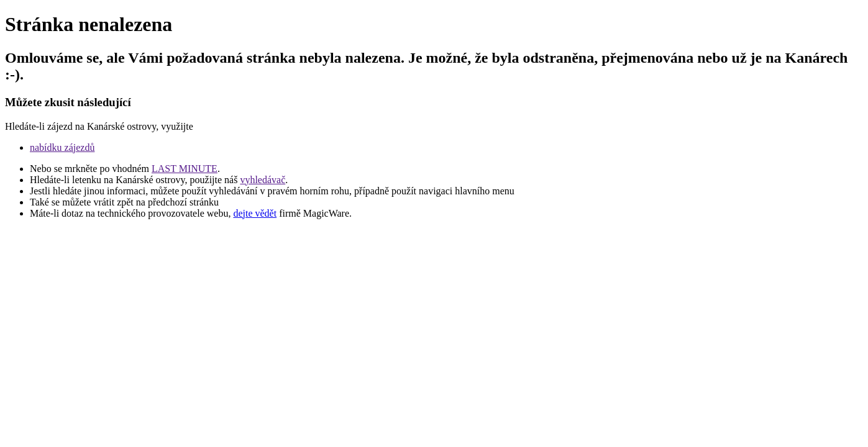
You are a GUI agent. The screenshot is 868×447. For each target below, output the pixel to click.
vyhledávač (263, 180)
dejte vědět (255, 213)
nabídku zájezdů (62, 147)
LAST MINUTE (185, 169)
